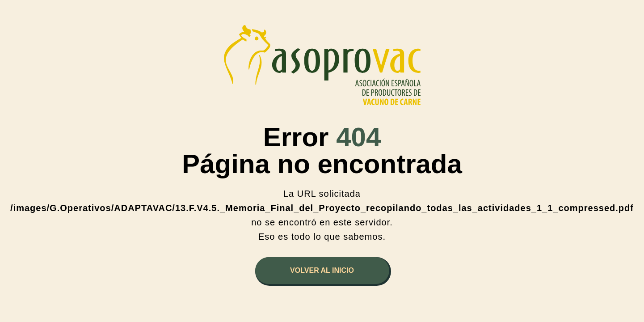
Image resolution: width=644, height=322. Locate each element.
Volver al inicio (322, 270)
